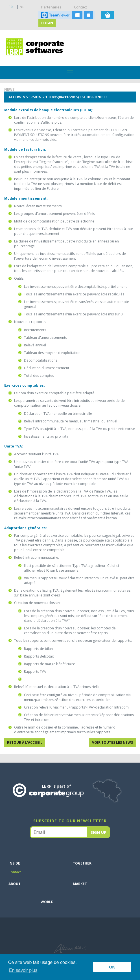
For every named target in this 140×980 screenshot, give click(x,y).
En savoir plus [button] (23, 970)
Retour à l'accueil (25, 742)
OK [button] (112, 967)
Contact (80, 7)
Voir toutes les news (112, 742)
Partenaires (51, 7)
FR (11, 7)
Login (47, 23)
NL (22, 7)
